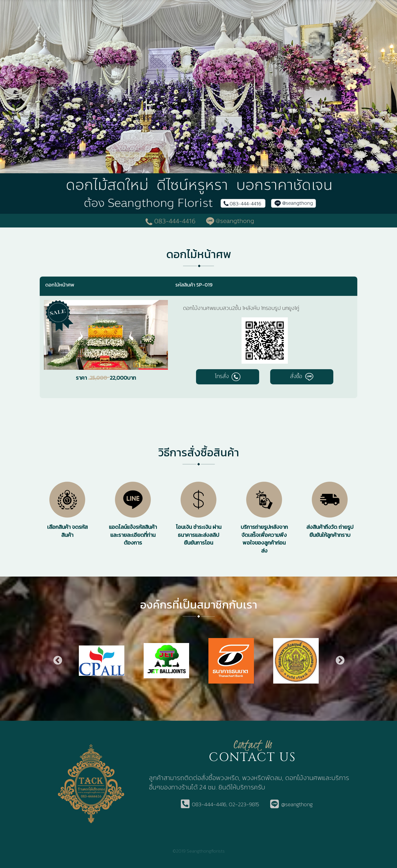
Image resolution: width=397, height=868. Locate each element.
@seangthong (297, 804)
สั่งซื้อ (302, 376)
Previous (57, 661)
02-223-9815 (244, 804)
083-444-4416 (209, 804)
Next (340, 661)
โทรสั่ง (227, 376)
